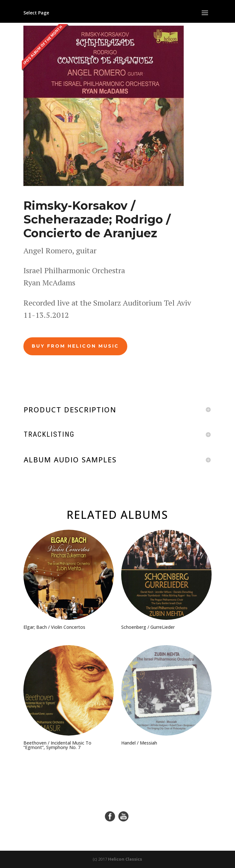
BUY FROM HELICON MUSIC (75, 346)
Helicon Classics (125, 859)
